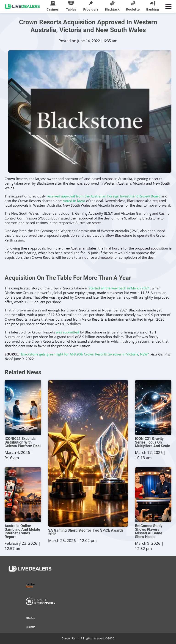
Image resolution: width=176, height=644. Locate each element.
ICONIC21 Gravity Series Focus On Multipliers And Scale (153, 442)
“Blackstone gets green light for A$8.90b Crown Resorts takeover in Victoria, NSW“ (84, 354)
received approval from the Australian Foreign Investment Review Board (104, 196)
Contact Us (69, 638)
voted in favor (74, 201)
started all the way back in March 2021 (119, 288)
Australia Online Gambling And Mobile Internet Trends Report (22, 531)
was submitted (67, 332)
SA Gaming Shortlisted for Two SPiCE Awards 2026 (86, 532)
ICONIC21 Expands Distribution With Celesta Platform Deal (23, 442)
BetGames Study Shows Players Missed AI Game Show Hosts (149, 531)
